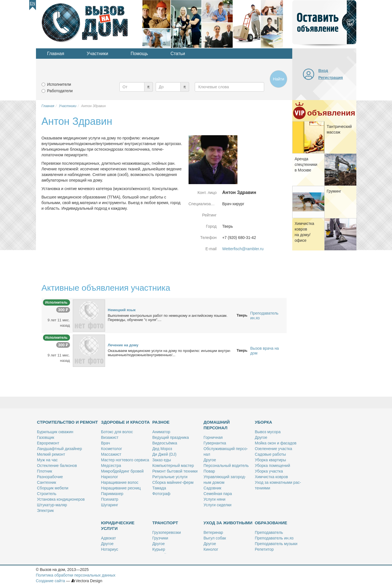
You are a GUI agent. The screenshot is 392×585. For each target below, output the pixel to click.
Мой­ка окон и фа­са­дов (276, 443)
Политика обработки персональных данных (76, 575)
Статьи (178, 54)
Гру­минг (334, 191)
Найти (278, 79)
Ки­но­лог (211, 549)
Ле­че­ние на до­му (123, 345)
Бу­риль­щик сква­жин (55, 432)
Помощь (139, 54)
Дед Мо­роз (162, 449)
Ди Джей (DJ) (164, 454)
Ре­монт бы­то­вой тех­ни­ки (175, 471)
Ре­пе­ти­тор (264, 549)
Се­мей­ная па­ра (218, 494)
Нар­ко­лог (110, 477)
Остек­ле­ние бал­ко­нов (57, 466)
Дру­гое (210, 460)
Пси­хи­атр (110, 499)
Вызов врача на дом (264, 351)
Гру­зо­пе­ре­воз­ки (167, 532)
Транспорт (165, 523)
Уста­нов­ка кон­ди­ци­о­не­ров (61, 499)
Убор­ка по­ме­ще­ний (273, 466)
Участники (97, 54)
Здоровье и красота (125, 422)
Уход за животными (228, 523)
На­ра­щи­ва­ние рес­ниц (121, 488)
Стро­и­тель (47, 494)
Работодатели (60, 91)
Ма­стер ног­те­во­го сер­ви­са (125, 460)
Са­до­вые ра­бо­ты (270, 454)
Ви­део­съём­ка (165, 443)
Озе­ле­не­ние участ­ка (274, 449)
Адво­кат (109, 538)
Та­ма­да (159, 488)
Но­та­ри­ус (110, 549)
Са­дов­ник (212, 488)
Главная (56, 54)
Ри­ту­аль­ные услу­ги (170, 477)
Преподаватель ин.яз (264, 316)
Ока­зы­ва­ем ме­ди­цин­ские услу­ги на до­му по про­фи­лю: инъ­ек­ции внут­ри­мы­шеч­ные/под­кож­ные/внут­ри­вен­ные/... (169, 353)
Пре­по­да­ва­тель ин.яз (274, 538)
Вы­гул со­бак (215, 538)
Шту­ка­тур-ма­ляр (52, 505)
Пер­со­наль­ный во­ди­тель (226, 466)
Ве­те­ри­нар (213, 532)
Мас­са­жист (111, 454)
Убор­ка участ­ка (269, 471)
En (32, 3)
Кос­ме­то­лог (112, 449)
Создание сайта (51, 581)
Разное (161, 422)
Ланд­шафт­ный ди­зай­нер (60, 449)
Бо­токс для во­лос (117, 432)
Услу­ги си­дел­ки (217, 505)
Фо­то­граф (161, 494)
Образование (271, 523)
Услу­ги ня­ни (214, 499)
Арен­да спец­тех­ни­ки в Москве (306, 164)
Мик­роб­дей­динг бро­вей (123, 471)
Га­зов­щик (46, 437)
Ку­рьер (159, 549)
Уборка (264, 422)
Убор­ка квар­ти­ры (270, 460)
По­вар (209, 471)
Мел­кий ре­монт (51, 454)
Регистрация (331, 78)
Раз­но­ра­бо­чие (50, 477)
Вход (323, 71)
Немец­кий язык (122, 310)
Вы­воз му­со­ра (268, 432)
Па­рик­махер (112, 494)
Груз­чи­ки (160, 538)
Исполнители (59, 84)
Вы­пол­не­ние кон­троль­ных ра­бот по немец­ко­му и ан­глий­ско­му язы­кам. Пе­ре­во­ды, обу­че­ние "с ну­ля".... (168, 318)
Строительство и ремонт (68, 422)
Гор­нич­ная (213, 437)
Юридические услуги (118, 526)
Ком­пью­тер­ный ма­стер (173, 466)
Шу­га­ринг (110, 505)
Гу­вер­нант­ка (215, 443)
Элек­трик (46, 511)
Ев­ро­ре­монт (48, 443)
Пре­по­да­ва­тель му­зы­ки (276, 544)
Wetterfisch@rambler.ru (243, 249)
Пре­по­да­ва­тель (269, 532)
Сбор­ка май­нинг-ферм (173, 482)
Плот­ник (45, 471)
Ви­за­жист (110, 437)
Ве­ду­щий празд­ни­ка (171, 437)
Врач (106, 443)
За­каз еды (162, 460)
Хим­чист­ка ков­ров (271, 477)
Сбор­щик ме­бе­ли (53, 488)
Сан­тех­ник (47, 482)
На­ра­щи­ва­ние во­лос (120, 482)
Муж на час (47, 460)
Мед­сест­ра (111, 466)
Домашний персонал (217, 425)
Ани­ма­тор (161, 432)
